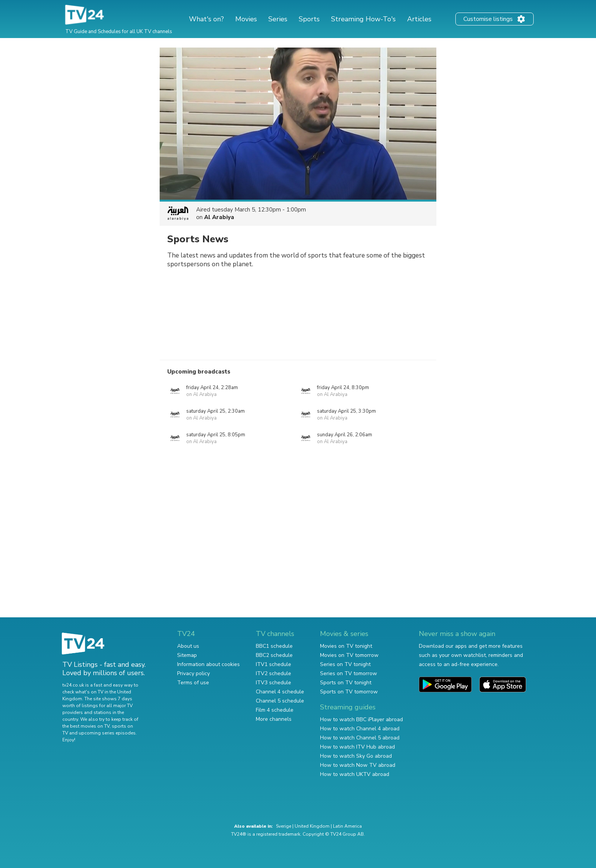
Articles (419, 19)
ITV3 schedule (273, 683)
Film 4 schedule (275, 710)
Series (278, 19)
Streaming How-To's (363, 19)
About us (188, 646)
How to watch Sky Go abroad (356, 756)
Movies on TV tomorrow (349, 655)
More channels (274, 719)
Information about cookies (208, 664)
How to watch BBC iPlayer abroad (361, 719)
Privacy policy (193, 673)
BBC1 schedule (274, 646)
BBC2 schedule (274, 655)
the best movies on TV (86, 726)
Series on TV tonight (345, 664)
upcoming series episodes (107, 733)
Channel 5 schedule (280, 701)
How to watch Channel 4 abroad (360, 729)
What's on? (206, 19)
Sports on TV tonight (346, 683)
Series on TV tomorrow (349, 673)
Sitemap (187, 655)
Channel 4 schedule (280, 692)
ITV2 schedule (273, 673)
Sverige (284, 826)
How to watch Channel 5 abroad (360, 738)
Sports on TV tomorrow (349, 692)
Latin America (347, 826)
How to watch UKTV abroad (355, 774)
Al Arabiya (219, 217)
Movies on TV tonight (346, 646)
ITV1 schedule (273, 664)
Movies (246, 19)
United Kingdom (312, 826)
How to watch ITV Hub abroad (357, 747)
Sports (309, 19)
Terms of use (193, 683)
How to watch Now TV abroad (358, 765)
